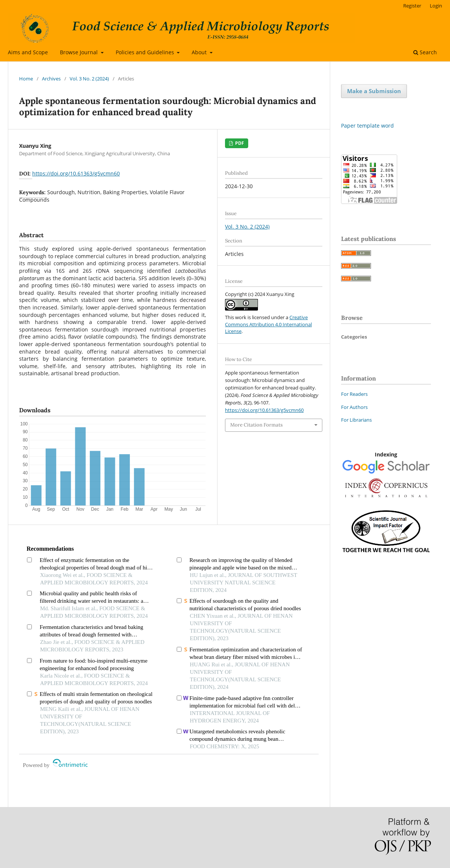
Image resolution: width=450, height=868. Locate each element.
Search (425, 52)
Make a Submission (374, 91)
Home (26, 79)
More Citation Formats (256, 425)
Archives (51, 79)
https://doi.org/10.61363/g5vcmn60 (76, 173)
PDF (239, 143)
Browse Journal (80, 52)
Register (412, 6)
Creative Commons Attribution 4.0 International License (268, 324)
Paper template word (367, 126)
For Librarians (356, 420)
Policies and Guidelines (146, 52)
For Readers (354, 394)
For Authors (354, 407)
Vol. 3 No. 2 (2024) (89, 79)
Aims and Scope (28, 52)
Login (436, 6)
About (200, 52)
